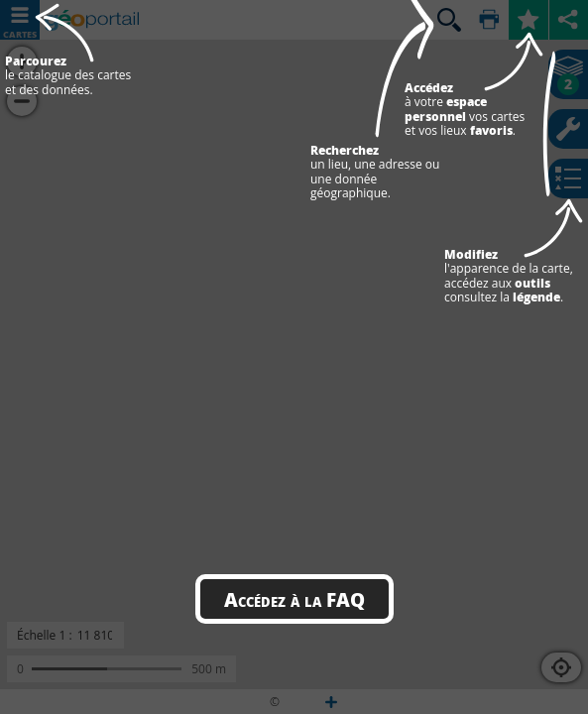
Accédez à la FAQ (294, 599)
